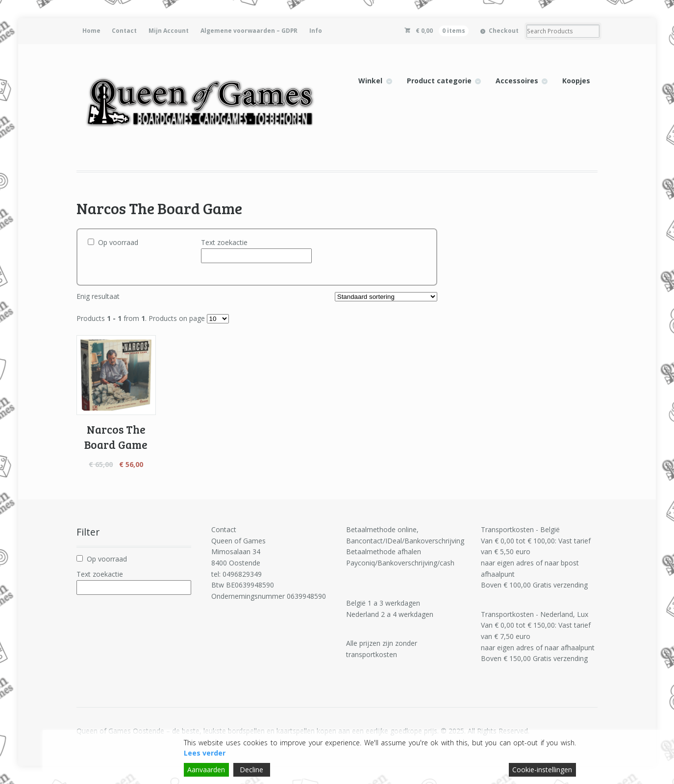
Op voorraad (118, 242)
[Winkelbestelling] (386, 297)
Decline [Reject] (251, 770)
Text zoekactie (224, 242)
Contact (124, 31)
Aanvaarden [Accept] (206, 770)
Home (91, 31)
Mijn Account (169, 31)
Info (316, 31)
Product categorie (439, 81)
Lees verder (205, 753)
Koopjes (576, 81)
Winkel (370, 81)
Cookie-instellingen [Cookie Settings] (542, 770)
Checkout (504, 31)
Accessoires (517, 81)
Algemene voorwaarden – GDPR (249, 31)
